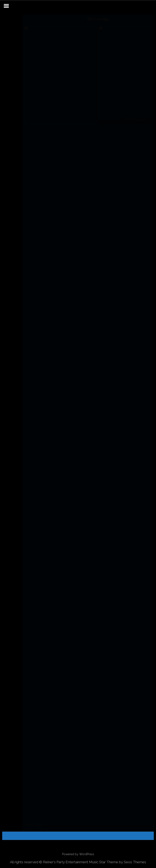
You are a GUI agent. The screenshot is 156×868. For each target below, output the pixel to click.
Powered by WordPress (78, 854)
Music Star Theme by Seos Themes (118, 862)
